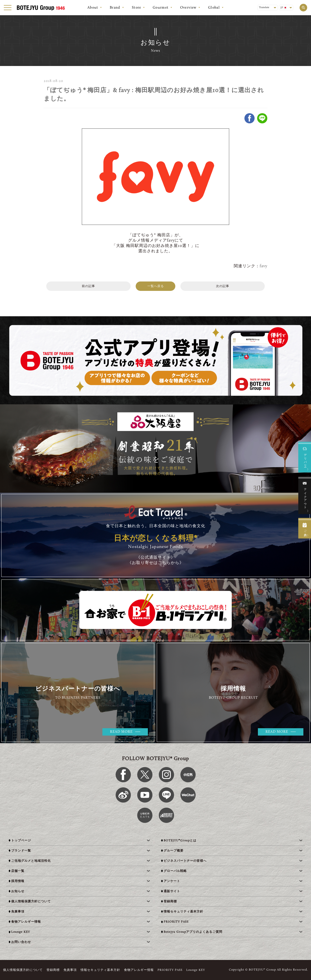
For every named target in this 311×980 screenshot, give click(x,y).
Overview (188, 8)
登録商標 (53, 970)
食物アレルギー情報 (139, 970)
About (93, 8)
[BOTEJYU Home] (41, 8)
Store (137, 8)
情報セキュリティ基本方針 (100, 970)
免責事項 (70, 970)
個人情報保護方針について (23, 970)
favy (263, 266)
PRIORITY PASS (170, 970)
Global (214, 8)
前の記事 (88, 286)
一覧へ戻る (156, 286)
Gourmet (161, 8)
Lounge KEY (196, 970)
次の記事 (223, 286)
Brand (115, 8)
